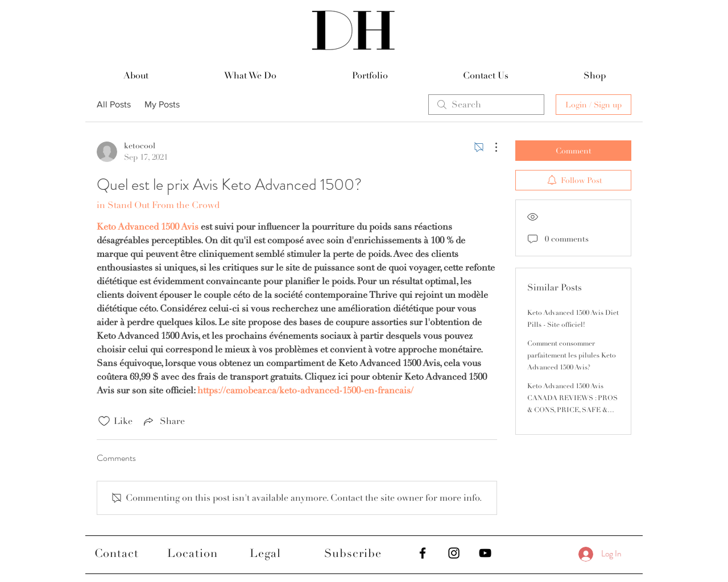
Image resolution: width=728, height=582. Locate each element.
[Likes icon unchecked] (104, 421)
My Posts (162, 104)
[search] (486, 105)
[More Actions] (490, 147)
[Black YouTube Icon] (485, 553)
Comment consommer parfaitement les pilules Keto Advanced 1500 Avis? (572, 356)
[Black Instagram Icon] (454, 553)
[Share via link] (163, 421)
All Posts (114, 104)
